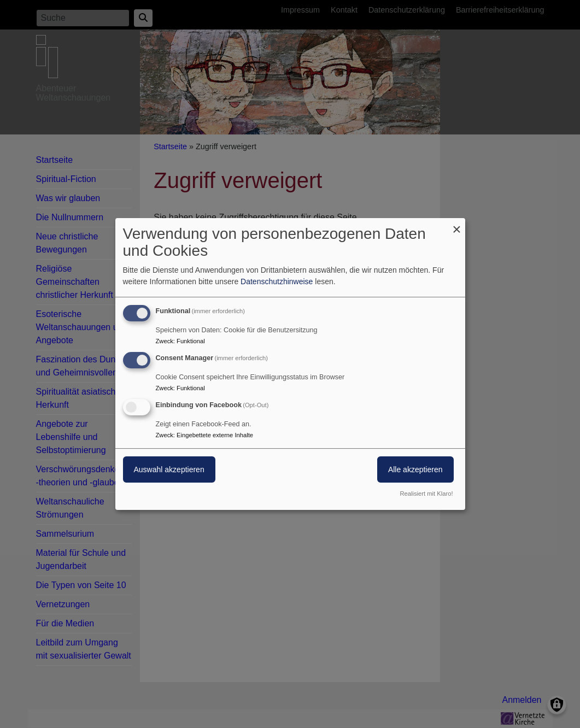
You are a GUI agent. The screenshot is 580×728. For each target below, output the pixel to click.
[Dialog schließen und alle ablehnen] (457, 225)
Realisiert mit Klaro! (427, 494)
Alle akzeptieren (415, 469)
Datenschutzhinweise (277, 281)
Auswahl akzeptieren (169, 469)
